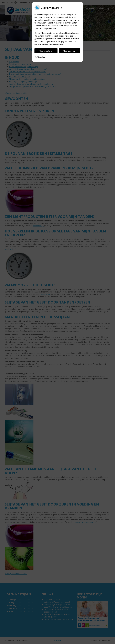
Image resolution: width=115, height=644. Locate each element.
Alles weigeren (69, 51)
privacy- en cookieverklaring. (51, 44)
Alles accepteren (46, 51)
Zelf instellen (40, 57)
